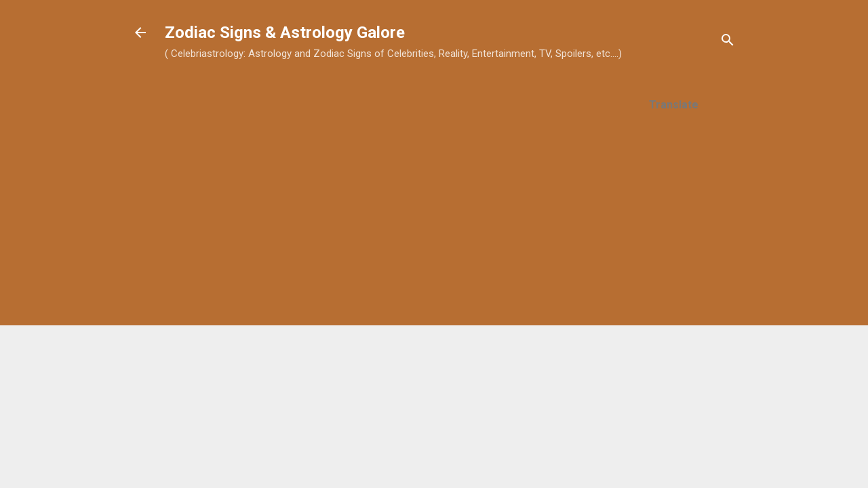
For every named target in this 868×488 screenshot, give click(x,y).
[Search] (728, 42)
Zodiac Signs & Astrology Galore (285, 33)
